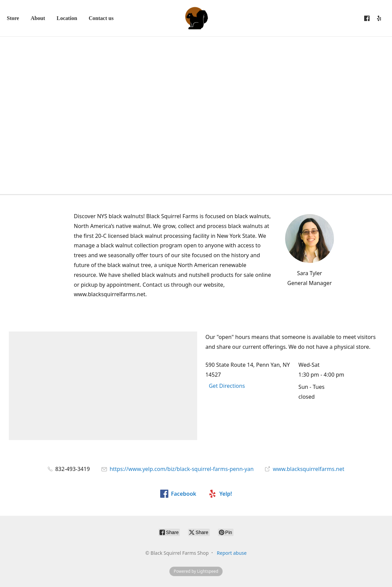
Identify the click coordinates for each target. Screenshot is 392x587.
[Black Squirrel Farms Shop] (196, 18)
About (38, 18)
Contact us (101, 18)
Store (13, 18)
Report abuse (232, 553)
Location (67, 18)
